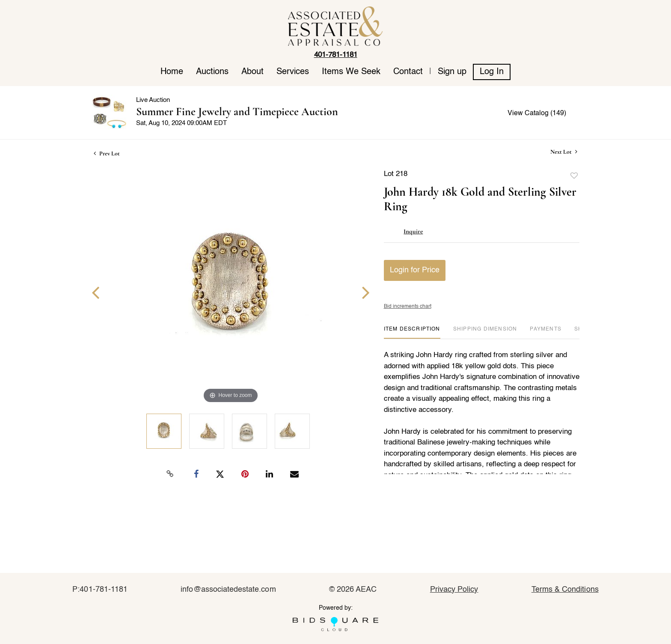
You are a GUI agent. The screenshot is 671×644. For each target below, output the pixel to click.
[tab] (412, 332)
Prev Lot (107, 154)
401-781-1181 (336, 55)
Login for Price (415, 270)
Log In (492, 72)
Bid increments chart (408, 307)
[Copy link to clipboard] (170, 474)
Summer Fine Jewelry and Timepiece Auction (237, 112)
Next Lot (564, 152)
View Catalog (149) (537, 113)
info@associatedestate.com (228, 590)
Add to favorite (574, 176)
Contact (408, 72)
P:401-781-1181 (100, 590)
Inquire (413, 231)
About (252, 72)
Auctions (212, 72)
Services (293, 72)
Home (172, 72)
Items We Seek (351, 72)
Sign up (452, 72)
